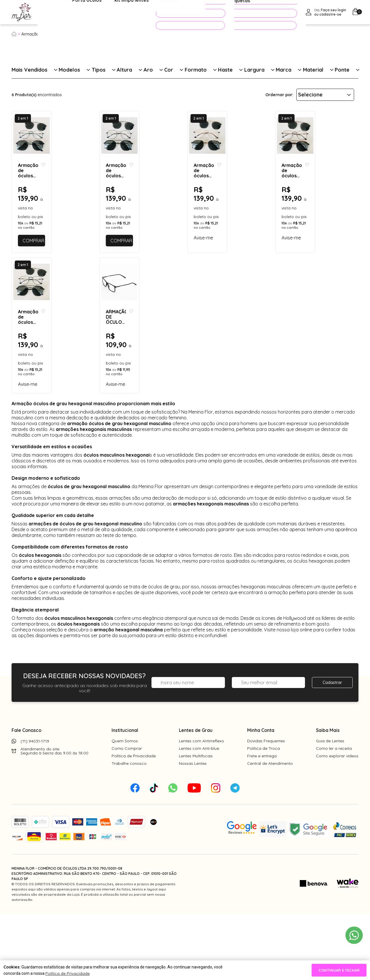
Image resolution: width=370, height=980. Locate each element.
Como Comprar (127, 815)
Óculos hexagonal (160, 34)
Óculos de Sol (102, 12)
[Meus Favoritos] (296, 12)
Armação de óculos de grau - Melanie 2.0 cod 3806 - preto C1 (49, 406)
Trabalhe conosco (129, 830)
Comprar (57, 275)
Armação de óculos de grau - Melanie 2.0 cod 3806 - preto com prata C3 (137, 227)
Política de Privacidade (134, 822)
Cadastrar (332, 749)
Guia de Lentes (330, 807)
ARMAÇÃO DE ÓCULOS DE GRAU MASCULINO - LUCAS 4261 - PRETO (134, 406)
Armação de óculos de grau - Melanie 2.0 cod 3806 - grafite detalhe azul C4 (49, 227)
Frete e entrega (262, 822)
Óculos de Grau (60, 12)
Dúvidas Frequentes (266, 807)
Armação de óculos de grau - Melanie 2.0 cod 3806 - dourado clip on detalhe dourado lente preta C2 (225, 227)
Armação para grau (40, 34)
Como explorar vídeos (337, 822)
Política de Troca (263, 815)
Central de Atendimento (270, 830)
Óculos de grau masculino (113, 34)
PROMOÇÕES (182, 13)
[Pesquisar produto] (282, 12)
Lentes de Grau (196, 796)
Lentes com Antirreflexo (201, 807)
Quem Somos (125, 807)
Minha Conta (261, 796)
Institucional (125, 796)
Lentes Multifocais (196, 822)
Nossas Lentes (193, 830)
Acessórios (140, 12)
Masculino (74, 34)
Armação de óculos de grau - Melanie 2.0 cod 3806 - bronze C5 (313, 227)
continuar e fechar (339, 970)
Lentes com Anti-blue (199, 815)
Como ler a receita (334, 815)
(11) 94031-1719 (35, 807)
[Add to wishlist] (88, 221)
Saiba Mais (328, 796)
